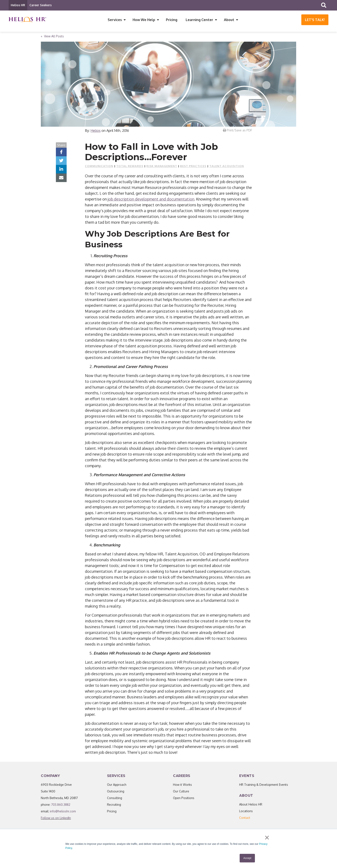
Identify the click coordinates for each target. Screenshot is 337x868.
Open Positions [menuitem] (184, 799)
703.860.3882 (61, 806)
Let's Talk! (315, 20)
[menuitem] (245, 819)
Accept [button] (247, 858)
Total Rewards (130, 167)
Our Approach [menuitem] (117, 786)
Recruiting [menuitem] (114, 806)
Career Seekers (41, 5)
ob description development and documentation (151, 201)
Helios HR (18, 5)
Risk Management (162, 167)
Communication (99, 167)
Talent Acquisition (227, 167)
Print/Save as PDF (237, 132)
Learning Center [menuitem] (199, 20)
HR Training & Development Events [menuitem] (264, 786)
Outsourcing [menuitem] (116, 793)
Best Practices (193, 167)
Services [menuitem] (115, 20)
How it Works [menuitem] (182, 786)
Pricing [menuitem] (172, 20)
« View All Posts (52, 38)
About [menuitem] (229, 20)
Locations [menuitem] (246, 813)
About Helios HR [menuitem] (251, 806)
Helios (96, 132)
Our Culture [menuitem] (181, 793)
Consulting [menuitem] (115, 799)
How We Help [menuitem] (144, 20)
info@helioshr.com (63, 813)
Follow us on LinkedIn (56, 819)
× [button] (267, 838)
